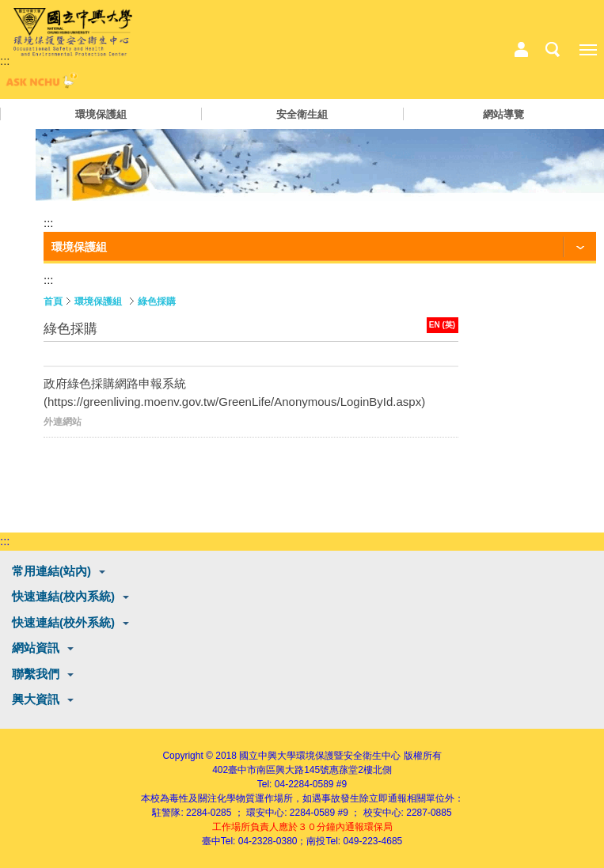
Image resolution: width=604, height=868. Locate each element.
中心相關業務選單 (521, 50)
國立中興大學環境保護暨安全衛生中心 (320, 756)
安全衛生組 (302, 114)
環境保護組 (101, 114)
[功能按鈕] (320, 248)
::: (5, 61)
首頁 (53, 301)
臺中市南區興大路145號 (279, 770)
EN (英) (442, 325)
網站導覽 (503, 114)
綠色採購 (157, 301)
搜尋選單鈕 (553, 50)
